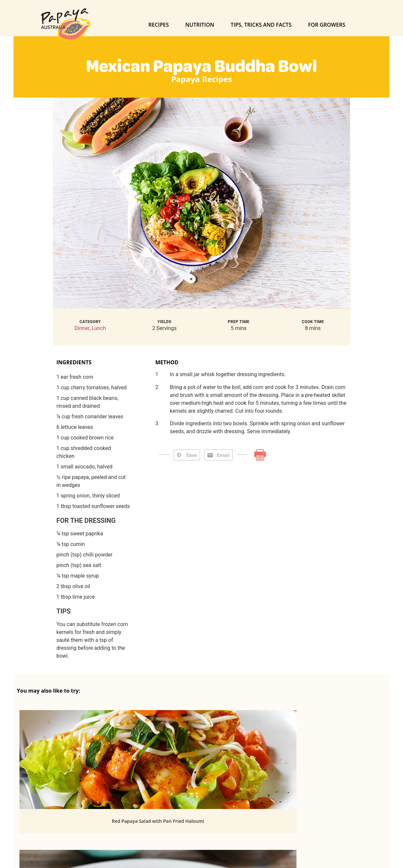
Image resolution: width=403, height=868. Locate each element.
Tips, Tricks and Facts (261, 25)
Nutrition (200, 25)
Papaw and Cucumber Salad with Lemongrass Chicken (201, 825)
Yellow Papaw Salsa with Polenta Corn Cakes (328, 821)
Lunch (99, 328)
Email (223, 455)
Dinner (82, 328)
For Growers (327, 25)
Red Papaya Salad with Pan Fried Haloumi (75, 821)
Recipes (159, 25)
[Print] (260, 455)
